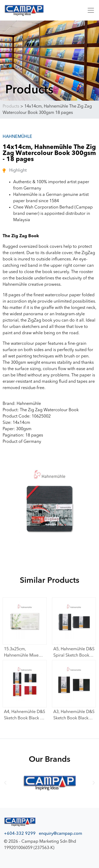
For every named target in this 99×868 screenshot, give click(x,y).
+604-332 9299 (20, 833)
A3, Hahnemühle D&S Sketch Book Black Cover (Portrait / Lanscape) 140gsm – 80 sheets (74, 716)
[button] (5, 783)
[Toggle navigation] (89, 10)
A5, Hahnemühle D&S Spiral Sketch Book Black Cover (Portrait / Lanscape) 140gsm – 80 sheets (74, 653)
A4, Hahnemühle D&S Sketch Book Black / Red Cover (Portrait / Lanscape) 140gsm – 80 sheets (25, 716)
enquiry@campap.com (60, 833)
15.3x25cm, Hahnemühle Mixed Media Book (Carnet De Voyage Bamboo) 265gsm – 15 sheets (24, 653)
